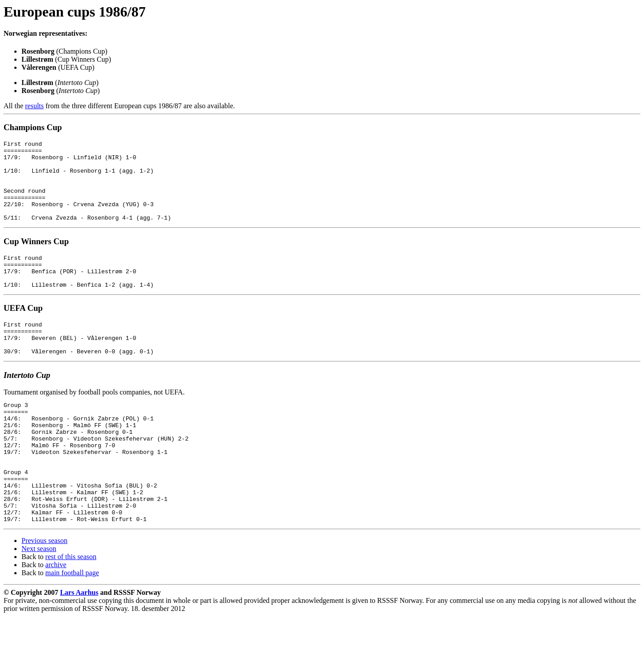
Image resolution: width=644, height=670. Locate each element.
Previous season (44, 594)
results (34, 106)
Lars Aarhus (79, 646)
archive (56, 618)
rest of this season (71, 610)
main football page (72, 626)
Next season (39, 602)
